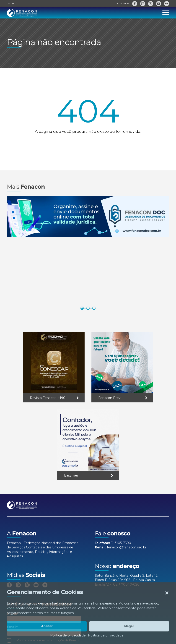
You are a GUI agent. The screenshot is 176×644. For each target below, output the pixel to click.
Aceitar (47, 626)
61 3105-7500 (121, 543)
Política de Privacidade (78, 608)
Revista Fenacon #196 (47, 398)
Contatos (123, 4)
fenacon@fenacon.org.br (127, 547)
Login (10, 4)
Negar (129, 626)
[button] (167, 593)
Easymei (71, 475)
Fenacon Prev (109, 398)
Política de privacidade (68, 635)
